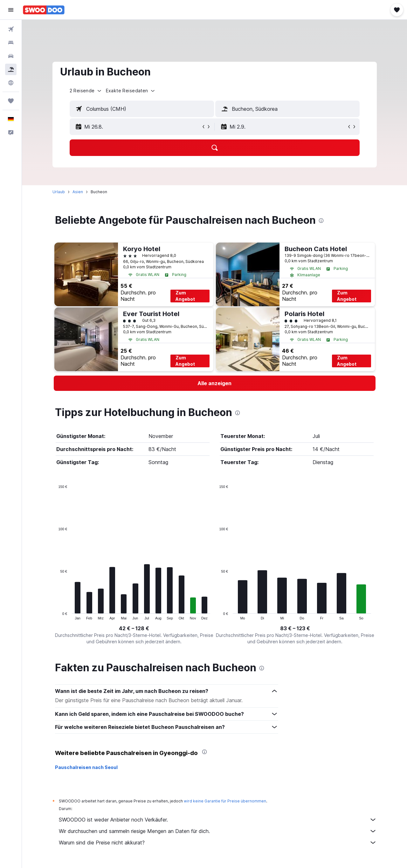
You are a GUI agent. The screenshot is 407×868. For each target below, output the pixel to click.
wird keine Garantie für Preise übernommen (225, 801)
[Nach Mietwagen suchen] (11, 56)
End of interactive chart (55, 615)
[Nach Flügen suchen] (11, 29)
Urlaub (59, 192)
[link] (215, 383)
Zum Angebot (185, 296)
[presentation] (321, 221)
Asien (78, 192)
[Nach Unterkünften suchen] (11, 43)
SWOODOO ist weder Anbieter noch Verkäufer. (218, 820)
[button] (11, 10)
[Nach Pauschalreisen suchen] (11, 69)
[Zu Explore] (11, 83)
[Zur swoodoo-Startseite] (44, 10)
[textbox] (142, 109)
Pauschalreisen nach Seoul (86, 767)
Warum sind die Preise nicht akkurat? (218, 843)
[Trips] (11, 101)
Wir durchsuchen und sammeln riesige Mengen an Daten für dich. (218, 831)
